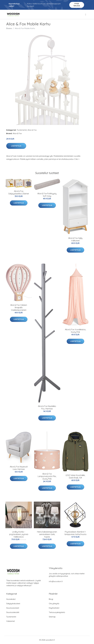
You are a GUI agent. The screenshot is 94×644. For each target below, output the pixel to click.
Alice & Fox (32, 130)
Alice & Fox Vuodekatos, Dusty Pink (75, 331)
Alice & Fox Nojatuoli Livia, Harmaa (19, 468)
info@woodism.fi (56, 581)
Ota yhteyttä (54, 604)
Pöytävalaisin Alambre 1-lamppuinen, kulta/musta (75, 533)
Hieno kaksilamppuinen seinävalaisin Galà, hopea (47, 534)
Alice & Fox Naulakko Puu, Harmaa (47, 407)
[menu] (86, 15)
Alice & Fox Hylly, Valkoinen (75, 239)
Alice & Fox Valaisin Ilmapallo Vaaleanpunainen (19, 307)
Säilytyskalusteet (13, 604)
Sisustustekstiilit (13, 612)
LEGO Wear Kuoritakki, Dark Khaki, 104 (75, 476)
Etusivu (9, 28)
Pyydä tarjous (77, 5)
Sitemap (52, 617)
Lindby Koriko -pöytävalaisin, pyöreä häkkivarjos (19, 534)
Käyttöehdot (54, 608)
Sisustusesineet (13, 608)
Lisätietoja (16, 146)
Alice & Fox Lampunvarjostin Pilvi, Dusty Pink (47, 476)
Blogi (51, 599)
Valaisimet (11, 621)
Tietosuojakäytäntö (57, 612)
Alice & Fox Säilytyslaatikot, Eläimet (19, 192)
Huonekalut (11, 599)
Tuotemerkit (22, 130)
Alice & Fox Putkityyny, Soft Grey (47, 195)
